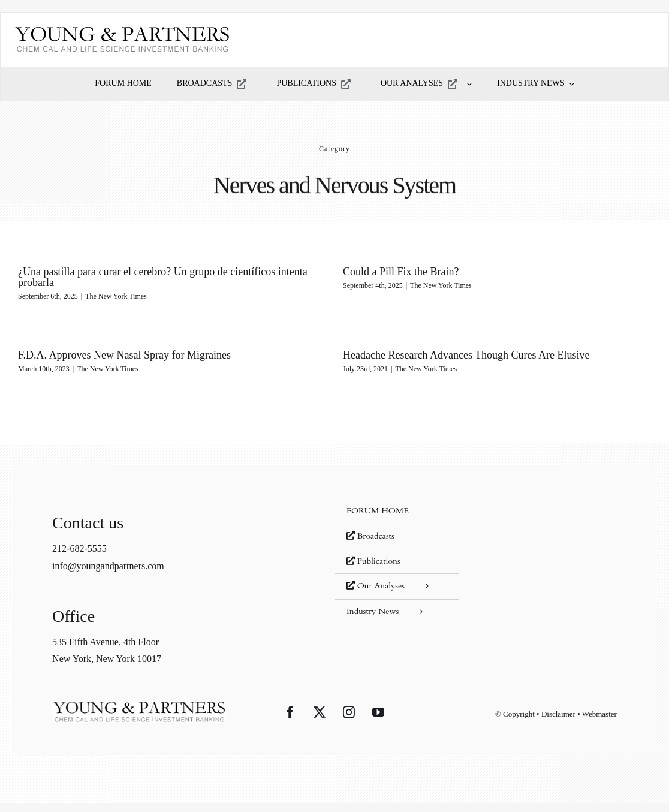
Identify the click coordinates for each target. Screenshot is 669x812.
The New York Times (116, 296)
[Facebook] (290, 715)
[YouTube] (378, 715)
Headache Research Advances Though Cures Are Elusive (442, 355)
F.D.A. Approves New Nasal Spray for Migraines (157, 348)
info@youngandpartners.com (108, 569)
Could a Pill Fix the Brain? (393, 272)
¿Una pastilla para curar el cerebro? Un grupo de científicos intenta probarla (163, 277)
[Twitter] (320, 715)
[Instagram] (349, 715)
